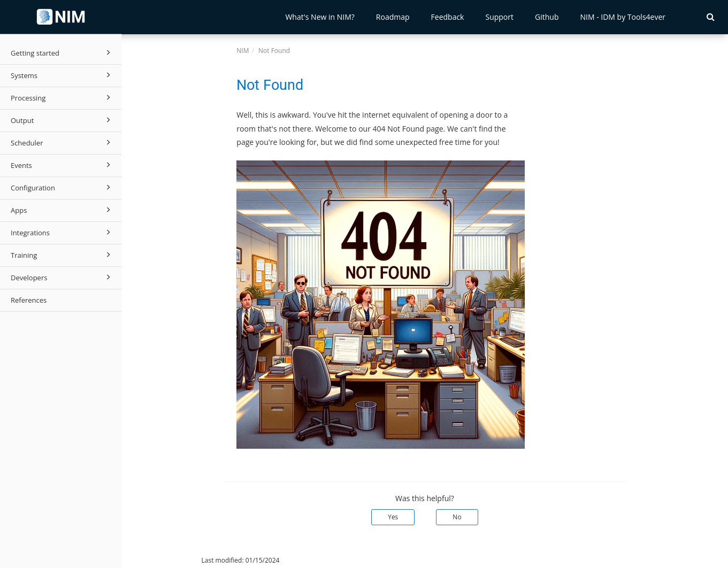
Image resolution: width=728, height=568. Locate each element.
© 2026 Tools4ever (158, 560)
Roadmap (393, 17)
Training (62, 255)
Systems (62, 75)
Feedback (448, 17)
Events (62, 165)
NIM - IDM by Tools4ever (623, 17)
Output (62, 120)
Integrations (62, 232)
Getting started (62, 52)
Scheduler (62, 142)
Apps (62, 210)
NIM (243, 51)
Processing (62, 97)
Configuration (62, 187)
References (29, 300)
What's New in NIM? (320, 17)
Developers (62, 277)
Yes (393, 517)
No (457, 517)
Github (547, 17)
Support (499, 17)
